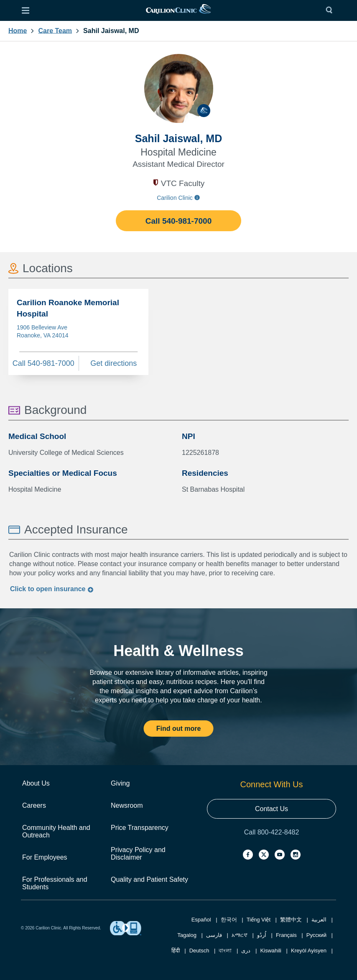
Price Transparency (140, 828)
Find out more (179, 729)
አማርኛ (240, 935)
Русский (316, 935)
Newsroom (127, 805)
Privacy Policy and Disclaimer (138, 854)
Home (18, 31)
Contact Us (272, 809)
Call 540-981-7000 (178, 221)
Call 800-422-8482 (272, 832)
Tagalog (187, 935)
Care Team (55, 31)
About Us (36, 783)
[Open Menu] (25, 10)
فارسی (214, 935)
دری (246, 951)
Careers (34, 805)
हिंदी (176, 951)
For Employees (45, 857)
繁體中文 (291, 920)
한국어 (229, 920)
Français (286, 935)
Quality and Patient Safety (149, 879)
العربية (319, 920)
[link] (178, 11)
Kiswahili (271, 951)
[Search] (331, 10)
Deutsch (199, 951)
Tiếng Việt (259, 920)
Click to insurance (52, 589)
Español (201, 920)
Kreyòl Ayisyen (309, 951)
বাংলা (225, 951)
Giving (120, 783)
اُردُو (262, 935)
